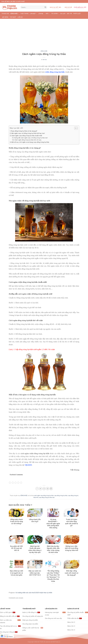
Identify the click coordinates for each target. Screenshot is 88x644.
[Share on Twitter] (41, 489)
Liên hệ (20, 17)
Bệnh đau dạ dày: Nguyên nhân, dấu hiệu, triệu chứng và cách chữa (53, 549)
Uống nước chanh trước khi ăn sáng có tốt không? (17, 521)
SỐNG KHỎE (15, 13)
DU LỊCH (63, 14)
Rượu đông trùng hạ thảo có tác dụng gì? (24, 131)
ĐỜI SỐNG (5, 17)
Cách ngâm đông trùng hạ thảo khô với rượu (28, 140)
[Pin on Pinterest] (48, 489)
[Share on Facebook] (37, 489)
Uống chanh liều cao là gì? (35, 520)
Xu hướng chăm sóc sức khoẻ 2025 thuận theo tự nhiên (34, 592)
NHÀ (48, 13)
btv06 (45, 60)
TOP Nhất (13, 17)
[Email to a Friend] (44, 489)
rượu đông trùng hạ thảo (61, 495)
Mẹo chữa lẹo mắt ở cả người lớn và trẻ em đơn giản (17, 573)
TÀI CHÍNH (55, 13)
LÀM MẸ (41, 13)
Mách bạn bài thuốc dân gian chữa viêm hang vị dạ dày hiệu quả (35, 549)
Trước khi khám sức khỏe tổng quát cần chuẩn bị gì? (72, 522)
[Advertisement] (44, 33)
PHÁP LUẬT (77, 14)
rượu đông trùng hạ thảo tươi (47, 497)
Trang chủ (5, 14)
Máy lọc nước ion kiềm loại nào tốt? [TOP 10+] (35, 573)
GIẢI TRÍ (69, 14)
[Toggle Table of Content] (75, 128)
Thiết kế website (45, 642)
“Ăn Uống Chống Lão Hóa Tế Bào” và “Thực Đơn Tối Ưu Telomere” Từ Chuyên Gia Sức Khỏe (53, 576)
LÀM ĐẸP (33, 13)
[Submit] (45, 7)
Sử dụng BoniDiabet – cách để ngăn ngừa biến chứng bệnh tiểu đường (53, 523)
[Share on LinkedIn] (51, 489)
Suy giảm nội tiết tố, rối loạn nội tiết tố (16, 548)
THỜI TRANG (24, 14)
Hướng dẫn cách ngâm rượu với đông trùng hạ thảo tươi (31, 138)
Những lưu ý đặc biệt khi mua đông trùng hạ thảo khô (72, 548)
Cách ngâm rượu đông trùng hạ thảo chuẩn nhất (27, 136)
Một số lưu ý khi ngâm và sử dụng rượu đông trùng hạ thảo (30, 142)
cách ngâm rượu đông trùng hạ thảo (44, 495)
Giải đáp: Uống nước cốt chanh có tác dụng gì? (72, 573)
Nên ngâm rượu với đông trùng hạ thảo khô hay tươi (28, 133)
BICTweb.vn (57, 642)
